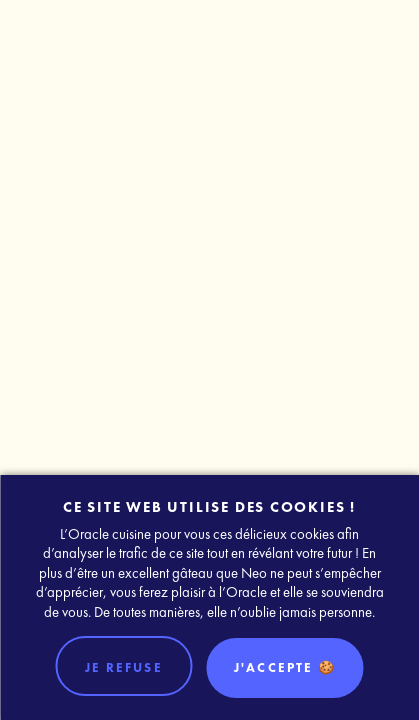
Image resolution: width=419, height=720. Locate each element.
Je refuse (124, 667)
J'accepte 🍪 (285, 667)
